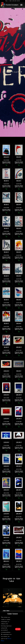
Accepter (18, 629)
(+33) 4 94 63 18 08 (14, 1)
